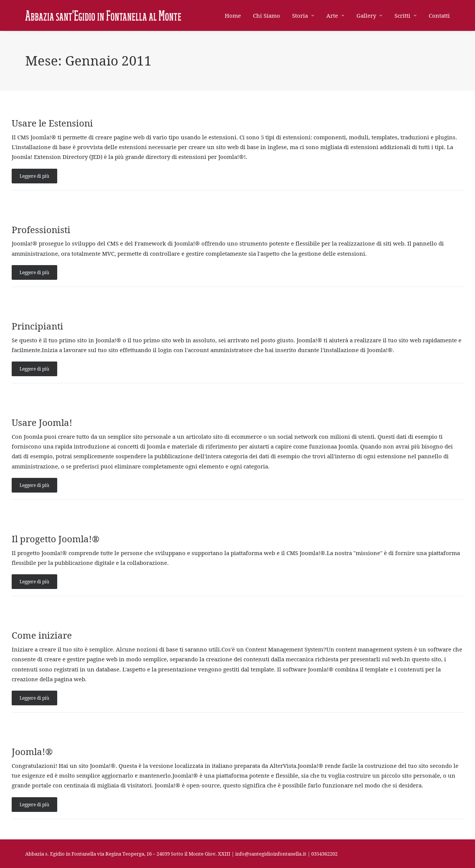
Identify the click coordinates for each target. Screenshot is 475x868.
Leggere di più (34, 176)
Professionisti (41, 230)
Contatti (439, 15)
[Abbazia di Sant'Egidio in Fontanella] (103, 15)
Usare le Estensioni (52, 123)
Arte (335, 15)
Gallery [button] (369, 15)
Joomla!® (32, 752)
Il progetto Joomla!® (56, 539)
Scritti (406, 15)
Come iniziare (42, 635)
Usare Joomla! (42, 423)
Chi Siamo (266, 15)
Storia (303, 15)
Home (233, 15)
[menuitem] (235, 15)
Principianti (37, 326)
